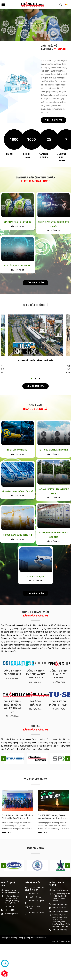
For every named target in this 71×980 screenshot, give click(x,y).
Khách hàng (36, 848)
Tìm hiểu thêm (54, 120)
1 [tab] (32, 379)
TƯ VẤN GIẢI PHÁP (35, 897)
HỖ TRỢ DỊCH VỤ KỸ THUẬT (36, 908)
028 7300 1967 (10, 907)
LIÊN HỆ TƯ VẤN (33, 883)
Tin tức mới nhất (36, 779)
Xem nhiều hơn (36, 386)
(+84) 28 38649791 (59, 908)
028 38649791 (10, 910)
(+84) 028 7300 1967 (60, 904)
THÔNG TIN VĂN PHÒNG (56, 884)
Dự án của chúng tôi (35, 305)
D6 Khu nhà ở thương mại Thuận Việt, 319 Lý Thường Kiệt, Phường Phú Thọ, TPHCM (12, 900)
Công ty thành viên (35, 614)
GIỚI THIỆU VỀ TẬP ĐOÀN (54, 48)
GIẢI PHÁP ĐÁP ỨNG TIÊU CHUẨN (35, 179)
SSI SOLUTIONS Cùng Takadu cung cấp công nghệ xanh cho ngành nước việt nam (52, 817)
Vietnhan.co (65, 941)
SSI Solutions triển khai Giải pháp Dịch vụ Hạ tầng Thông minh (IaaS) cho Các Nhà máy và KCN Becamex (17, 817)
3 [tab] (39, 379)
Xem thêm (7, 833)
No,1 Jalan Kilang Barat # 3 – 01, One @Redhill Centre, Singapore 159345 (61, 897)
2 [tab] (36, 379)
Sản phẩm (36, 407)
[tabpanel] (35, 344)
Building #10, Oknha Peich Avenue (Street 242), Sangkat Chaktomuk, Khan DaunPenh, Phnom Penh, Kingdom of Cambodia (61, 921)
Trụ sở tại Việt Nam (9, 884)
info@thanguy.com (11, 914)
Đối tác (36, 728)
